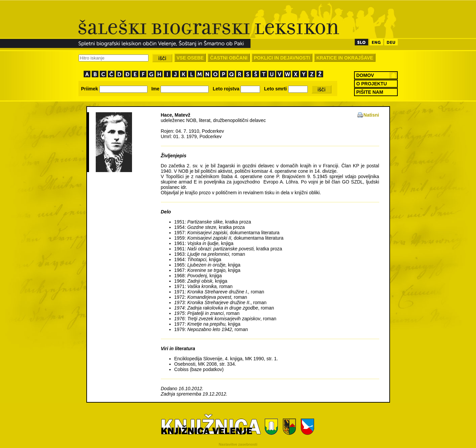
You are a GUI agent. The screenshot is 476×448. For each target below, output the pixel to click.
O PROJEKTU (372, 84)
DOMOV (365, 75)
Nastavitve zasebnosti (238, 444)
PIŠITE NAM (370, 92)
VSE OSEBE (190, 58)
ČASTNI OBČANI (229, 58)
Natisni (371, 115)
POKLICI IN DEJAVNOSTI (282, 58)
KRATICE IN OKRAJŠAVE (345, 58)
